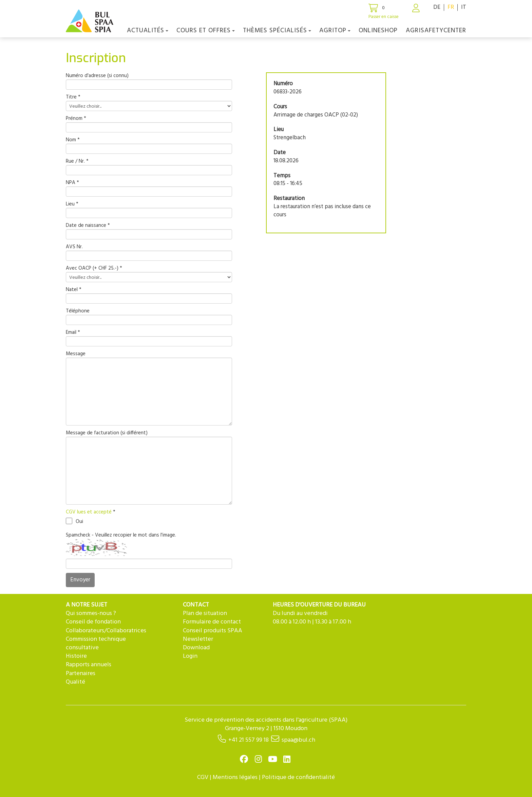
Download (196, 648)
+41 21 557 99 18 (249, 740)
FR (451, 7)
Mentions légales (235, 777)
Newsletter (198, 639)
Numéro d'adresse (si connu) (97, 76)
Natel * (74, 290)
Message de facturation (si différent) (107, 433)
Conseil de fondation (93, 622)
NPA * (72, 183)
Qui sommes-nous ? (91, 613)
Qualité (75, 682)
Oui (74, 521)
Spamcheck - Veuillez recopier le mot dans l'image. (121, 535)
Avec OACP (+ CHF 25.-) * (94, 268)
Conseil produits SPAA (213, 631)
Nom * (73, 140)
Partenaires (81, 674)
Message (76, 354)
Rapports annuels (89, 665)
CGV (203, 777)
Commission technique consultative (96, 644)
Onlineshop (378, 31)
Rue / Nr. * (77, 161)
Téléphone (78, 311)
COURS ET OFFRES (206, 31)
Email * (73, 333)
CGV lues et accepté (89, 512)
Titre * (73, 97)
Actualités (148, 31)
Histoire (76, 656)
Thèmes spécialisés (277, 31)
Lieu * (72, 204)
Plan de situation (205, 613)
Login (190, 656)
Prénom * (76, 119)
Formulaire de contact (212, 622)
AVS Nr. (74, 247)
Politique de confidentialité (298, 777)
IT (464, 7)
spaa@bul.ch (298, 740)
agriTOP (335, 31)
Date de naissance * (88, 226)
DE (437, 7)
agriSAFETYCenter (436, 31)
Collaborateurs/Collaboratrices (106, 631)
